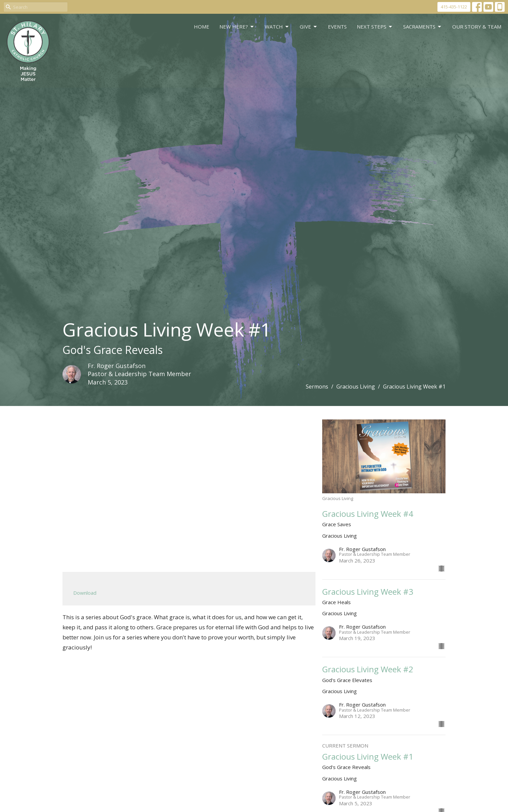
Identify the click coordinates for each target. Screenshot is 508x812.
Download (85, 593)
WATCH (277, 27)
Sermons (317, 387)
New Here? (237, 27)
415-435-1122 (454, 7)
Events (337, 27)
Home (202, 27)
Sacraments (423, 27)
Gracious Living (356, 387)
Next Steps (375, 27)
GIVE (309, 27)
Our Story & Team (477, 27)
